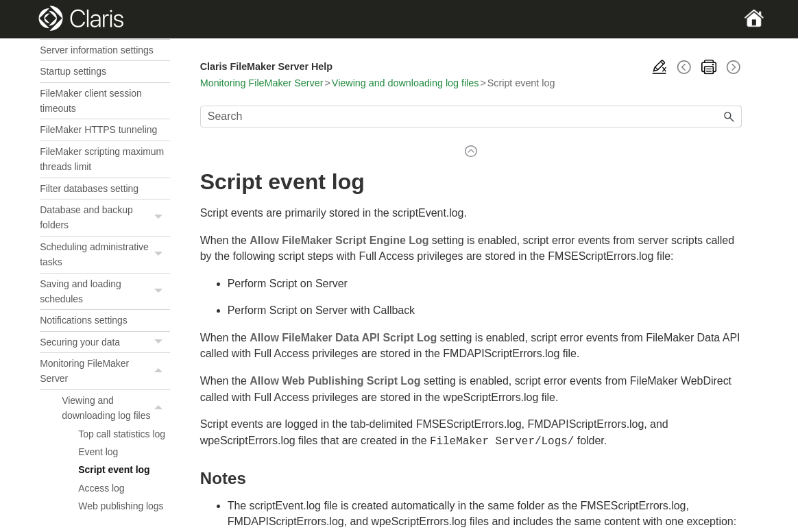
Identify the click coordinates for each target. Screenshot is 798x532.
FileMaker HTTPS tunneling (98, 130)
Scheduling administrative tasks (105, 255)
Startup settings (73, 71)
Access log (101, 488)
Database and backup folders (105, 218)
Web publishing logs (121, 506)
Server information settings (97, 50)
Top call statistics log (122, 434)
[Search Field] (471, 117)
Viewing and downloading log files (116, 408)
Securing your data (105, 342)
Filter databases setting (89, 189)
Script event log (114, 470)
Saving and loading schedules (105, 292)
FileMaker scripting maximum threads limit (102, 159)
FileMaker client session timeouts (91, 101)
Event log (98, 452)
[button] (160, 218)
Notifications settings (84, 320)
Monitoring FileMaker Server (105, 371)
